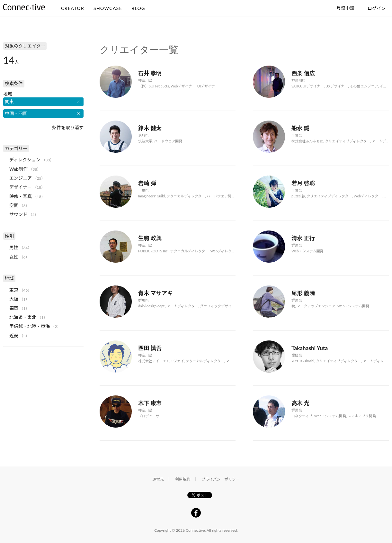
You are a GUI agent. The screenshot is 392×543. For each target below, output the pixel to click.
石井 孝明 (150, 73)
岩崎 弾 (147, 183)
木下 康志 (150, 403)
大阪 (14, 299)
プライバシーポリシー (221, 479)
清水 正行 (303, 238)
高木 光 (300, 403)
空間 (14, 205)
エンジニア (21, 178)
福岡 (14, 308)
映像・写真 (21, 196)
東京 (14, 290)
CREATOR (73, 8)
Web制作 (18, 169)
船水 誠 (300, 128)
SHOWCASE (108, 8)
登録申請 (345, 8)
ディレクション (25, 160)
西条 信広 (303, 73)
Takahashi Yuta (310, 348)
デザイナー (21, 187)
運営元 (158, 479)
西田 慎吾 (150, 348)
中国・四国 (16, 113)
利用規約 (183, 479)
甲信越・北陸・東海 (30, 326)
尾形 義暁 (303, 293)
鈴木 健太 (150, 128)
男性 (14, 247)
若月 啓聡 (303, 183)
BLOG (138, 8)
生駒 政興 (150, 238)
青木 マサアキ (156, 293)
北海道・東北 (23, 317)
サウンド (18, 214)
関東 (9, 101)
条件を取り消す (68, 127)
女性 (14, 257)
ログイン (377, 8)
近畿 (14, 335)
